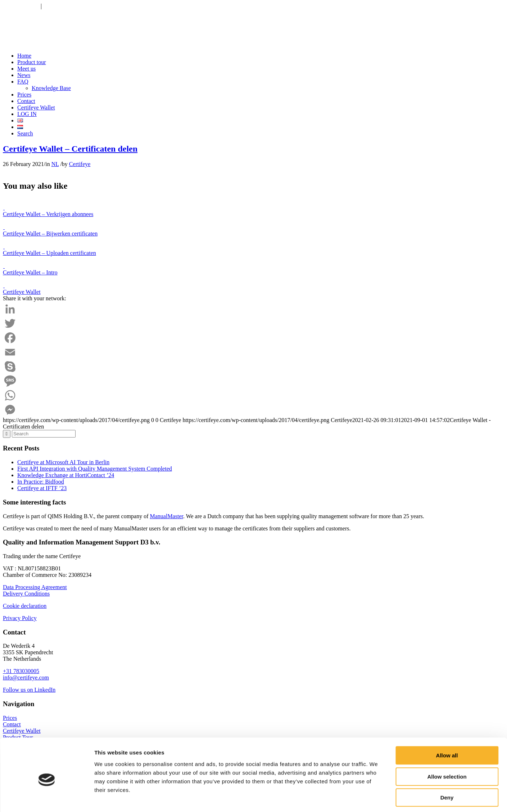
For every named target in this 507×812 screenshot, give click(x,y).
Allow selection (447, 745)
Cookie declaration (25, 606)
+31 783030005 (21, 6)
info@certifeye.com (66, 6)
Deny (447, 766)
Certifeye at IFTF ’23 (42, 488)
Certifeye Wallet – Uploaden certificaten (49, 253)
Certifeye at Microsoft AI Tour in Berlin (63, 462)
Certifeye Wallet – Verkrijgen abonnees (48, 214)
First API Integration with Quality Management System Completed (95, 469)
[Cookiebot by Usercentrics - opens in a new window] (47, 798)
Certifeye (80, 164)
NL (55, 164)
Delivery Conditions (26, 594)
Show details (378, 798)
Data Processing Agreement (35, 587)
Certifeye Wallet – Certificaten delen (70, 149)
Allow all (447, 724)
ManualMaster (167, 516)
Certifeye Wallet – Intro (30, 272)
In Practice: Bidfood (41, 482)
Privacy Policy (20, 618)
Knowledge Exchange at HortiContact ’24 (66, 475)
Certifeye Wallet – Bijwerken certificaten (50, 234)
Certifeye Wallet (22, 292)
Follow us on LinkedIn (29, 690)
